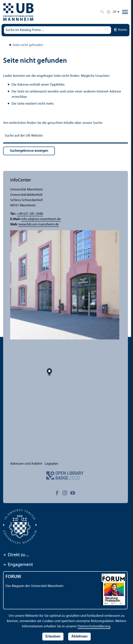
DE (115, 12)
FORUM (13, 577)
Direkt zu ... (16, 555)
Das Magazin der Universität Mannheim (34, 586)
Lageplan (51, 464)
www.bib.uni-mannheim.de (39, 224)
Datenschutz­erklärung (94, 626)
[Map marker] (65, 398)
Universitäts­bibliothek (5, 45)
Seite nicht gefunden (28, 45)
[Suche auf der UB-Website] (66, 136)
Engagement (18, 565)
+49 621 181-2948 (30, 214)
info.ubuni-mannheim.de (41, 219)
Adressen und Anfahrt (26, 464)
